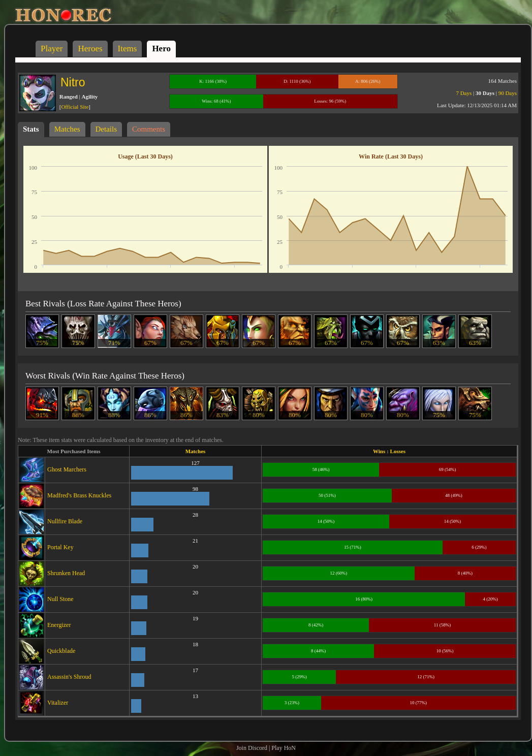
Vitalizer (58, 703)
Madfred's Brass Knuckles (79, 495)
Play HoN (284, 748)
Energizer (59, 625)
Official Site (75, 107)
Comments (149, 129)
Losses (398, 451)
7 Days (464, 93)
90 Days (508, 93)
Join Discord (252, 748)
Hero (161, 49)
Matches (67, 129)
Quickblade (61, 651)
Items (128, 49)
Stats (31, 129)
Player (52, 49)
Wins (379, 451)
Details (106, 129)
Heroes (90, 49)
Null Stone (60, 599)
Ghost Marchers (67, 469)
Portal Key (60, 547)
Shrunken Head (66, 573)
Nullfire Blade (65, 521)
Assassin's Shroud (69, 677)
